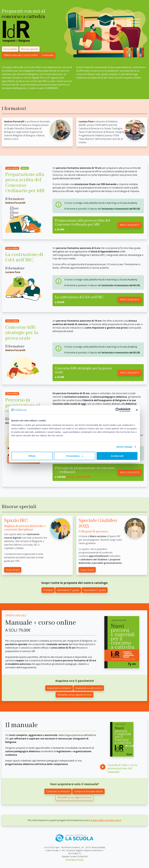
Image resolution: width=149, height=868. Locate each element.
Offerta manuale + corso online (21, 55)
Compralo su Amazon (58, 791)
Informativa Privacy (75, 860)
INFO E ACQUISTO (130, 225)
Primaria (48, 590)
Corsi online (10, 49)
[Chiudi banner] (137, 410)
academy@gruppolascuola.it (106, 820)
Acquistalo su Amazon (59, 688)
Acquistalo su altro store (89, 688)
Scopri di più (13, 570)
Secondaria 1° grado (68, 590)
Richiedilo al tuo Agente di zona (74, 695)
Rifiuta (32, 456)
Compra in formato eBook (88, 791)
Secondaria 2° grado (95, 590)
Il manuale (48, 55)
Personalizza (75, 456)
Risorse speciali (29, 49)
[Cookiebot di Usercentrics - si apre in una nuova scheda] (118, 410)
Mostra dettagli (124, 447)
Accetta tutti (117, 456)
